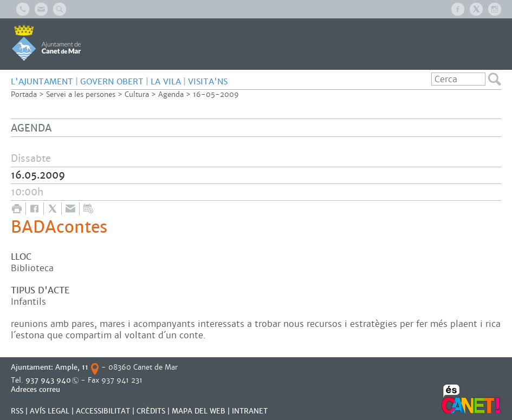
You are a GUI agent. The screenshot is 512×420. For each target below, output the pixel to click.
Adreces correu (37, 389)
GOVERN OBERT (112, 81)
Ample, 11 (72, 367)
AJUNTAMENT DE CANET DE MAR (46, 43)
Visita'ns (208, 81)
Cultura (137, 94)
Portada (24, 94)
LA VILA (166, 81)
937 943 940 (48, 380)
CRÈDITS (151, 411)
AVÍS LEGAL (50, 411)
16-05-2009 (216, 94)
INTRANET (250, 411)
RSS (17, 411)
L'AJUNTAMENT (42, 81)
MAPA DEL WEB (199, 411)
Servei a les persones (81, 94)
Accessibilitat (103, 411)
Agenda (171, 94)
